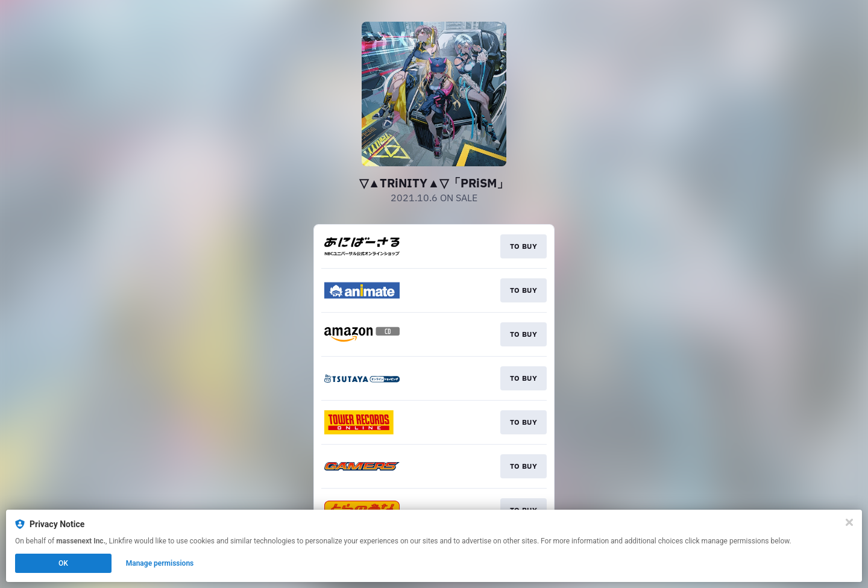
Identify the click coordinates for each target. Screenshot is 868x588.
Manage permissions (160, 563)
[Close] (849, 522)
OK (63, 563)
